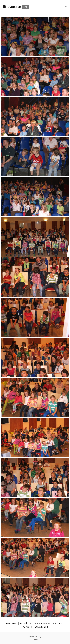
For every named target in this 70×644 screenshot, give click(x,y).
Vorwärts (27, 627)
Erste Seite (12, 623)
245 (49, 623)
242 (36, 623)
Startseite (14, 7)
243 (40, 623)
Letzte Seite (41, 627)
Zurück (24, 623)
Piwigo (35, 640)
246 (54, 623)
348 (61, 623)
